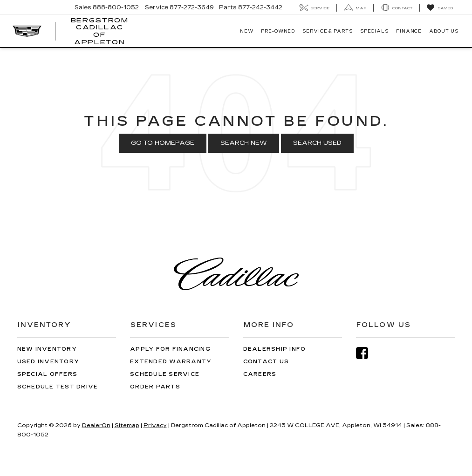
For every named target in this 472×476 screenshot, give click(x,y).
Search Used (317, 143)
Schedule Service (165, 374)
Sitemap (127, 425)
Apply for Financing (170, 349)
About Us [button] (444, 31)
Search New (244, 143)
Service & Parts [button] (328, 31)
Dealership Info (275, 349)
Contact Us (266, 362)
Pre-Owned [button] (278, 31)
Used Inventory (48, 362)
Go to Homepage (163, 143)
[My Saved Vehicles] (440, 8)
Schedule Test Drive (58, 387)
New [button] (247, 31)
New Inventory (47, 349)
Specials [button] (374, 31)
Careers (260, 374)
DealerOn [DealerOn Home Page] (96, 425)
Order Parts (155, 387)
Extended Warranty (171, 362)
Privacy (155, 425)
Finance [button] (409, 31)
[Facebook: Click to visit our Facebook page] (367, 353)
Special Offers (48, 374)
